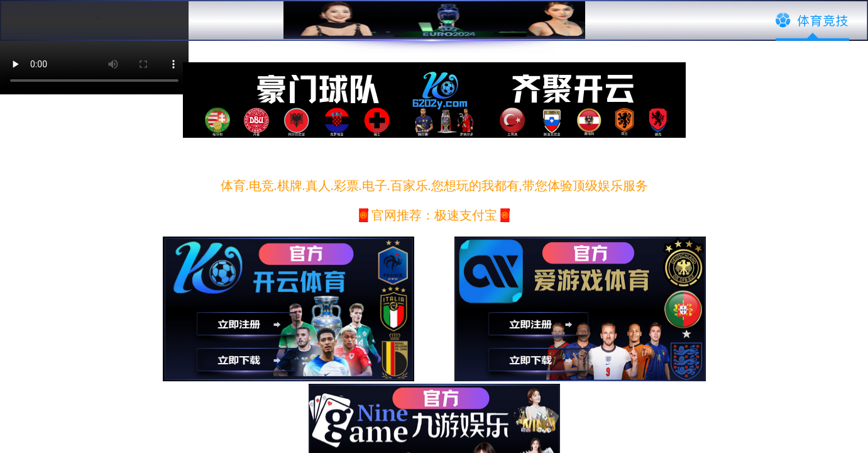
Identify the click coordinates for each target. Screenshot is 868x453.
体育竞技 (812, 21)
